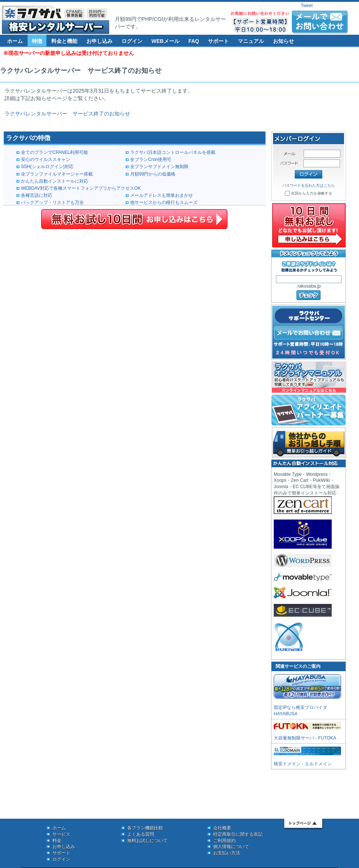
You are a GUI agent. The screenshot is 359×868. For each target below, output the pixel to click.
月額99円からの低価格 (153, 174)
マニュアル (251, 41)
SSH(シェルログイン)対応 (47, 167)
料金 (57, 841)
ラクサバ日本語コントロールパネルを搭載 (173, 152)
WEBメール (165, 41)
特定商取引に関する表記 (238, 834)
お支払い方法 (227, 853)
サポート (218, 41)
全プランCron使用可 (151, 159)
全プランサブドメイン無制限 (159, 167)
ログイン (132, 41)
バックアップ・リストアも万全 (52, 202)
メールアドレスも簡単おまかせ (162, 195)
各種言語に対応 (37, 195)
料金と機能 (64, 41)
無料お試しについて (147, 841)
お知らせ (283, 41)
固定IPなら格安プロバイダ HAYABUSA (307, 707)
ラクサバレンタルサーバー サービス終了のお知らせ (67, 114)
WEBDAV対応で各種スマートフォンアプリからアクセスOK (81, 188)
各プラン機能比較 (145, 828)
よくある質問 (141, 834)
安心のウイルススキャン (46, 159)
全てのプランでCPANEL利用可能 (54, 152)
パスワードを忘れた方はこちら (309, 185)
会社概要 (222, 828)
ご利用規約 (224, 841)
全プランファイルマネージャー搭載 (57, 174)
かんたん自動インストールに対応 (55, 181)
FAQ (194, 41)
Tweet (307, 6)
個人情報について (231, 847)
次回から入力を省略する (312, 193)
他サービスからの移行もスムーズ (164, 202)
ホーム (15, 41)
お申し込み (99, 41)
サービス (61, 834)
